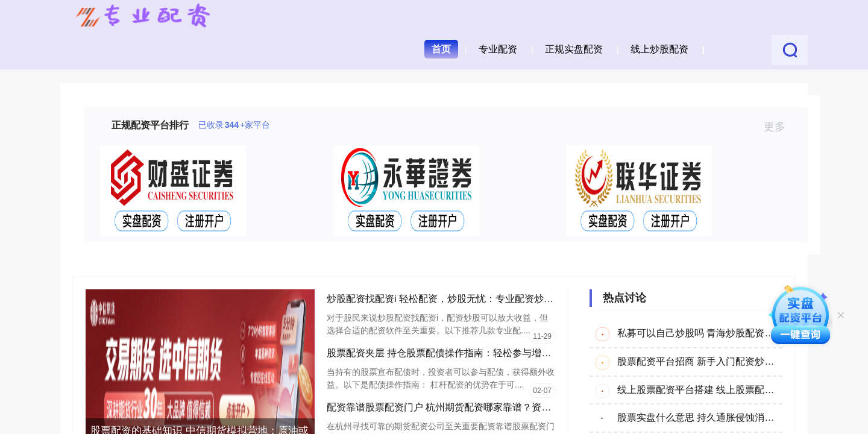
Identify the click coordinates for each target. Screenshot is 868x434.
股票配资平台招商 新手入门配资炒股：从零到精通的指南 (739, 361)
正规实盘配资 (574, 49)
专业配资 (498, 49)
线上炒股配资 (659, 49)
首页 (441, 49)
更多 (780, 127)
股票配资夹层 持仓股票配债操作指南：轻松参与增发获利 (448, 353)
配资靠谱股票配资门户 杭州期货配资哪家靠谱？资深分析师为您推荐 (473, 407)
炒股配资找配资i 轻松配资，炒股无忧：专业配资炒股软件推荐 (459, 299)
